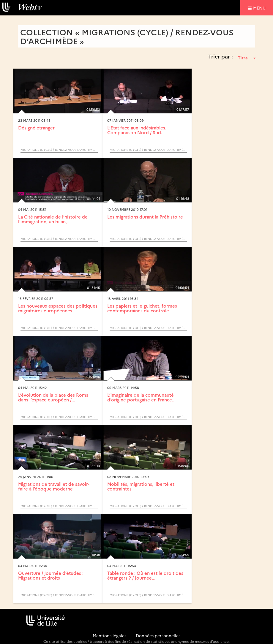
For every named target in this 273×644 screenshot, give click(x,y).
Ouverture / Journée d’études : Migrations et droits (51, 575)
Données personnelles (158, 635)
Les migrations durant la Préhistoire (145, 217)
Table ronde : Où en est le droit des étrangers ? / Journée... (145, 575)
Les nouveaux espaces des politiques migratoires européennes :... (58, 308)
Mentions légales (109, 635)
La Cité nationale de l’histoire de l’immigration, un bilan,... (53, 219)
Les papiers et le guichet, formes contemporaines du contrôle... (142, 308)
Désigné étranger (36, 128)
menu (260, 8)
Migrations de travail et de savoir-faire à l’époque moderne (54, 486)
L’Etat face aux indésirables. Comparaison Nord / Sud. (137, 130)
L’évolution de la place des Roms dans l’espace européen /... (53, 397)
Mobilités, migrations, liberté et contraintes (141, 486)
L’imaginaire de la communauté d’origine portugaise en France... (141, 397)
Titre (247, 58)
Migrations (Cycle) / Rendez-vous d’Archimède (59, 150)
